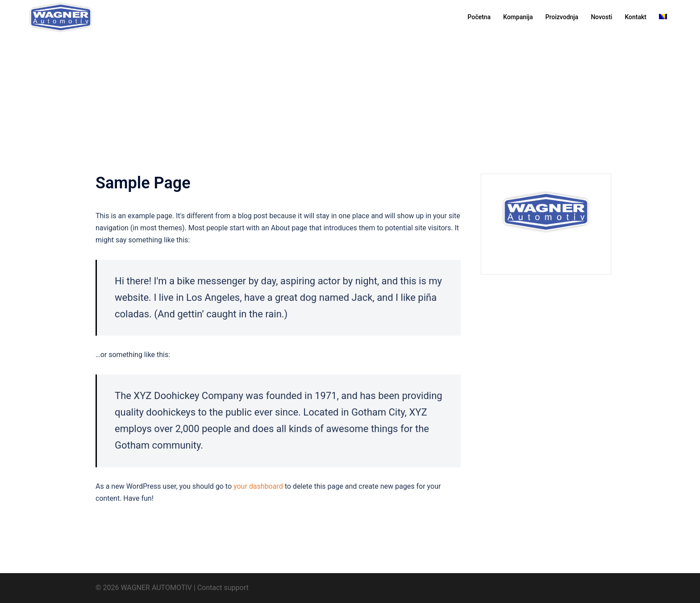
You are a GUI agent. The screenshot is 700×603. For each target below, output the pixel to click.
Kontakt (635, 17)
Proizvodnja (562, 17)
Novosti (601, 17)
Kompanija (518, 17)
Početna (479, 17)
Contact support (223, 588)
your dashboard (258, 486)
